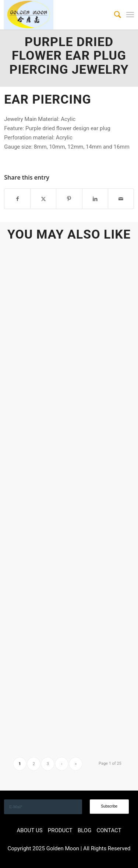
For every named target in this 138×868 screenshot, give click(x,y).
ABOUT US (29, 830)
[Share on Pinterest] (69, 199)
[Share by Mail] (121, 199)
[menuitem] (114, 15)
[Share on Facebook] (17, 199)
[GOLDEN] (56, 15)
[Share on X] (43, 199)
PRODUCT (60, 830)
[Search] (114, 15)
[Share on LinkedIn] (95, 199)
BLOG (85, 830)
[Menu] (130, 15)
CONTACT (109, 830)
